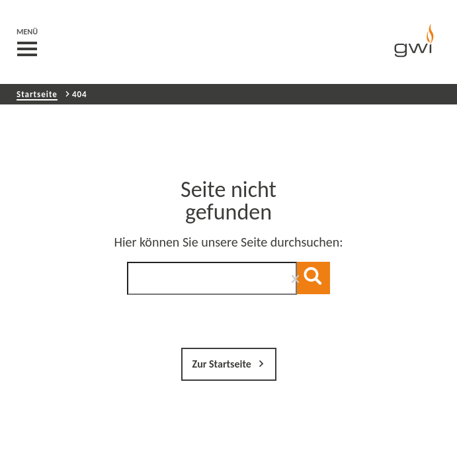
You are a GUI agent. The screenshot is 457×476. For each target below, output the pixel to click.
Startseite (37, 94)
